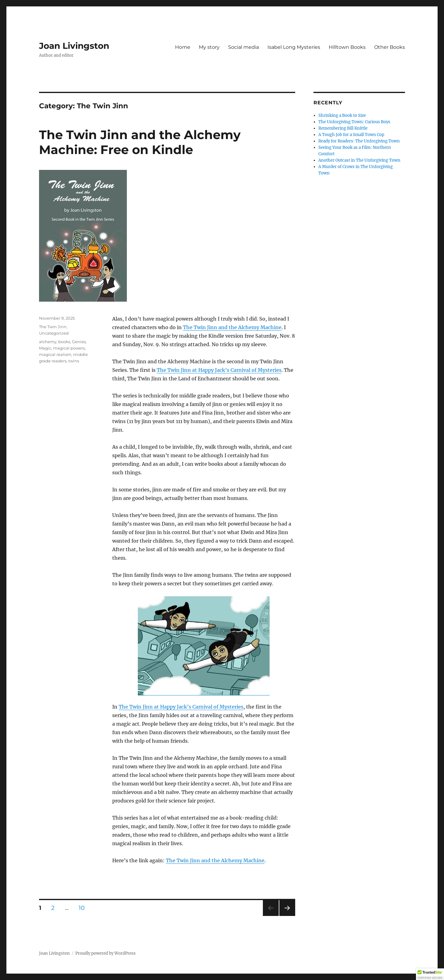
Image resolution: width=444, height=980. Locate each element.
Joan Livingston (74, 46)
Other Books (390, 47)
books (64, 342)
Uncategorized (54, 333)
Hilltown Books (347, 47)
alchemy (48, 342)
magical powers (69, 348)
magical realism (55, 354)
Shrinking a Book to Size (342, 115)
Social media (243, 47)
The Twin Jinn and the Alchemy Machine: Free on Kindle (140, 142)
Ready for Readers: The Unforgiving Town (359, 141)
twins (74, 361)
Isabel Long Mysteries (294, 47)
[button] (430, 974)
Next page (287, 916)
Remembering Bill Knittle (343, 128)
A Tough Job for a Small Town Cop (351, 135)
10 (84, 908)
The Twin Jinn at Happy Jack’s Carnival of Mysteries (219, 370)
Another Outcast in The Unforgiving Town (359, 160)
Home (183, 47)
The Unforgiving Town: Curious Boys (354, 122)
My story (209, 47)
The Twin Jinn (53, 327)
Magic (45, 348)
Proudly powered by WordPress (106, 953)
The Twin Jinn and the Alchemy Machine (232, 327)
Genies (79, 342)
